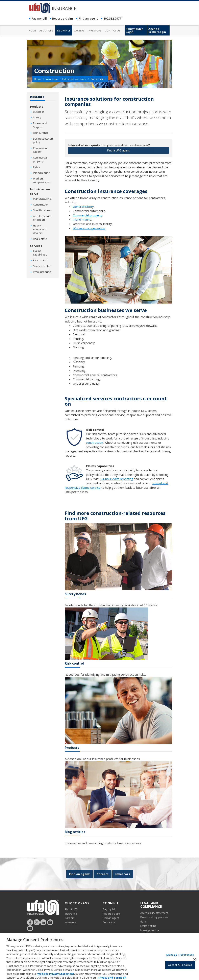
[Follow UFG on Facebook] (30, 922)
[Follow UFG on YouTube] (30, 928)
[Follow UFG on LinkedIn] (43, 922)
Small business (42, 210)
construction (94, 443)
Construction (41, 205)
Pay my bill (39, 18)
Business (39, 112)
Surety (37, 117)
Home (38, 79)
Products (37, 107)
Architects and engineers (42, 218)
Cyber (37, 167)
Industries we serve (74, 79)
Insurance (52, 79)
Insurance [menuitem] (64, 30)
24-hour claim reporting (117, 479)
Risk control (40, 260)
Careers (103, 874)
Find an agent (88, 18)
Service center (42, 266)
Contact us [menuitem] (113, 30)
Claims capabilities (40, 253)
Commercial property (88, 215)
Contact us (109, 922)
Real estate (40, 239)
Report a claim (63, 18)
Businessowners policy (43, 140)
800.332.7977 (112, 18)
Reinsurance (41, 133)
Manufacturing (42, 199)
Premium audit (42, 272)
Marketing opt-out (151, 939)
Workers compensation (89, 228)
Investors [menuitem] (95, 30)
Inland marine (82, 219)
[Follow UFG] (37, 922)
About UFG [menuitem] (46, 30)
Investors (123, 874)
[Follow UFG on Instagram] (50, 922)
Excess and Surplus (40, 125)
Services (36, 246)
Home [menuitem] (32, 30)
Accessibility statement (154, 913)
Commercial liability (40, 150)
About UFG (71, 909)
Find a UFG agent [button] (118, 150)
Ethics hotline (148, 926)
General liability (83, 207)
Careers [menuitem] (79, 30)
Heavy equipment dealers (40, 229)
